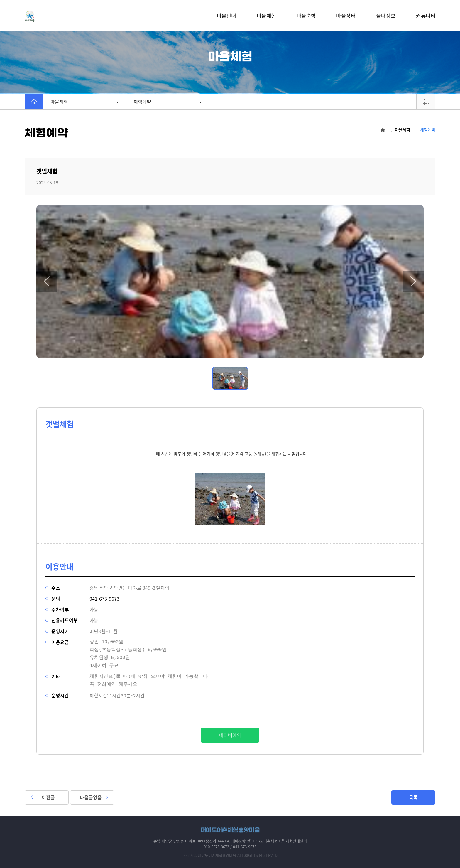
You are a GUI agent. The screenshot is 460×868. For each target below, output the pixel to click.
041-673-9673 (104, 599)
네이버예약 (230, 735)
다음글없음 (91, 797)
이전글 (48, 797)
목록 (413, 797)
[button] (47, 282)
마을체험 (85, 102)
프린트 (426, 102)
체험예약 (168, 102)
